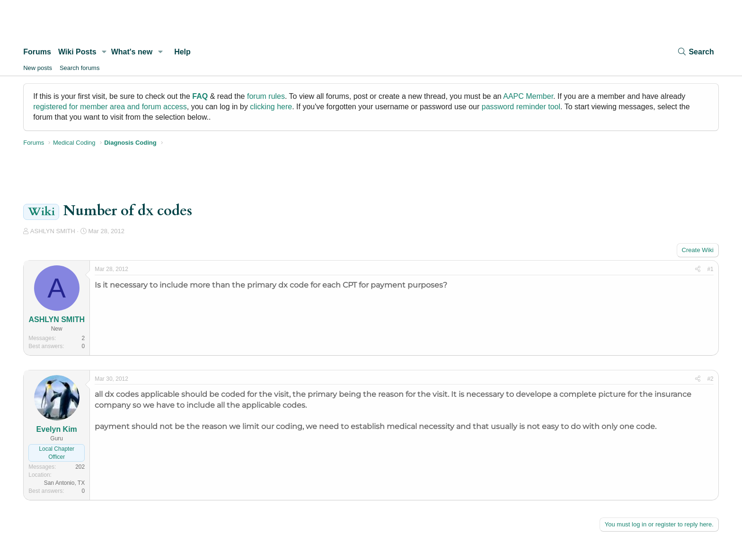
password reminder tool (521, 107)
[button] (104, 52)
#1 (710, 269)
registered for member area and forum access (110, 107)
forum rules (266, 96)
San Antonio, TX (65, 483)
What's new (132, 52)
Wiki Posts (77, 52)
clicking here (271, 107)
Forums (37, 52)
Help (182, 52)
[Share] (698, 269)
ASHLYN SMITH (53, 231)
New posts (38, 68)
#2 (710, 379)
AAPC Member (528, 96)
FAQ (200, 96)
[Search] (695, 52)
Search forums (80, 68)
